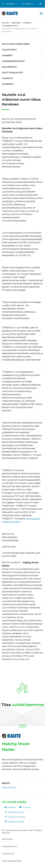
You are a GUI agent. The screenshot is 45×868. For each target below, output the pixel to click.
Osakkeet (7, 55)
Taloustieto (9, 50)
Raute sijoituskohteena (16, 44)
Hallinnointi (9, 67)
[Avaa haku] (41, 4)
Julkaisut (7, 78)
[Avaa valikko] (41, 13)
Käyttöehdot (7, 839)
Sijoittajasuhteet (13, 73)
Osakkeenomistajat (13, 61)
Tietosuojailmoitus (9, 846)
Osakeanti (8, 84)
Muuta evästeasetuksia (12, 861)
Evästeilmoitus (8, 854)
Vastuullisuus (9, 787)
